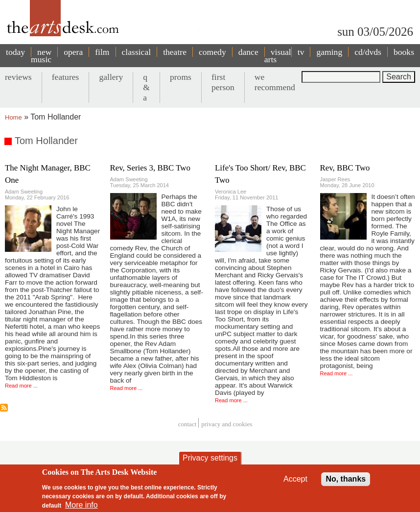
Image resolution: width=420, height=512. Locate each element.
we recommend (275, 82)
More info (82, 505)
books (404, 52)
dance (248, 52)
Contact (187, 424)
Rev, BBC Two (345, 168)
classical (137, 52)
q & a (146, 87)
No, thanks (346, 479)
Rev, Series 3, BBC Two (150, 168)
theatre (175, 52)
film (102, 52)
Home (13, 117)
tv (301, 52)
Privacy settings (210, 458)
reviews (18, 77)
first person (223, 82)
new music (41, 56)
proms (181, 77)
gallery (111, 77)
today (15, 52)
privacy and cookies (227, 424)
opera (73, 52)
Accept (295, 479)
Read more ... (21, 386)
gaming (329, 52)
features (66, 77)
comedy (212, 52)
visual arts (278, 56)
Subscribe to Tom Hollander (4, 408)
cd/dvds (368, 52)
